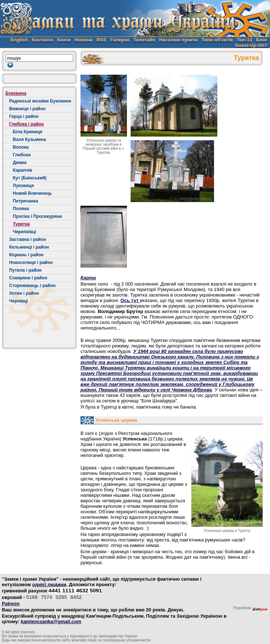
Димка (20, 163)
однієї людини (49, 585)
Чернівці (18, 301)
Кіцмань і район (26, 255)
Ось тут (130, 300)
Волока (21, 147)
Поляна (21, 209)
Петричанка (25, 201)
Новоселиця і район (31, 263)
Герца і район (24, 116)
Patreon (11, 604)
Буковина (16, 93)
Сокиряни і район (28, 278)
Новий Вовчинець (32, 193)
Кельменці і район (29, 247)
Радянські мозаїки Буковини (40, 101)
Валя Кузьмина (29, 139)
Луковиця (23, 186)
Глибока (22, 155)
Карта (88, 278)
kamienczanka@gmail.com (51, 621)
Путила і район (25, 270)
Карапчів (22, 170)
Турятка (21, 224)
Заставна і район (28, 239)
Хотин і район (24, 293)
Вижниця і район (27, 109)
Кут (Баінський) (30, 178)
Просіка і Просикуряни (37, 216)
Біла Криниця (28, 132)
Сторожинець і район (32, 286)
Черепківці (25, 232)
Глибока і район (27, 124)
